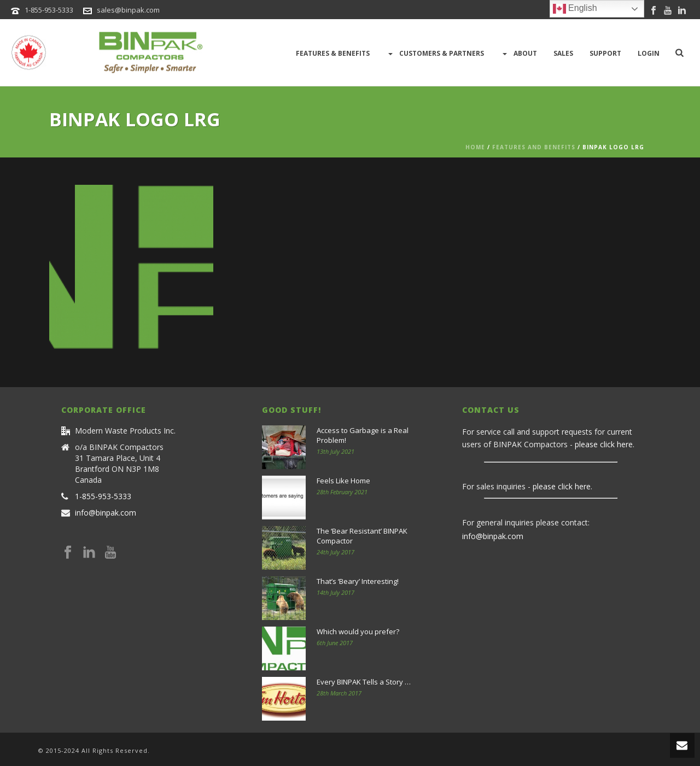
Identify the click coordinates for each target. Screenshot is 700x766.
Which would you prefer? (358, 631)
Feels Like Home (343, 481)
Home (475, 147)
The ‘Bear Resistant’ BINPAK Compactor (362, 536)
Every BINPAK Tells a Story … (364, 682)
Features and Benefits (534, 147)
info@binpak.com (106, 513)
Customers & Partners (435, 54)
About (519, 54)
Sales (563, 53)
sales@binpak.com (128, 10)
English (575, 9)
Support (605, 53)
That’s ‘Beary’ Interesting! (358, 581)
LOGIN (649, 53)
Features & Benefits (333, 53)
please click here (604, 444)
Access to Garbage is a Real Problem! (363, 435)
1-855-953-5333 (49, 10)
